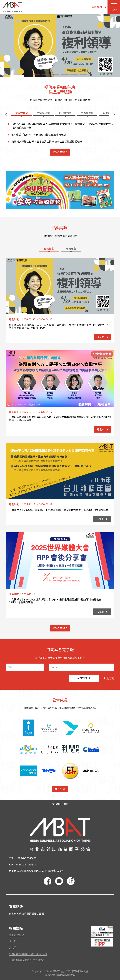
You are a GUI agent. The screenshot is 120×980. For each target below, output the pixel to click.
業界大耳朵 (22, 113)
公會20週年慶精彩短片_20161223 (28, 954)
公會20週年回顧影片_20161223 (27, 960)
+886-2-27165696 (26, 858)
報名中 (102, 337)
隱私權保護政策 (66, 975)
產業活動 (71, 249)
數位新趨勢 (65, 113)
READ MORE (60, 152)
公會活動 (49, 249)
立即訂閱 (84, 678)
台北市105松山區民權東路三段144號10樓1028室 (36, 871)
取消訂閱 (109, 678)
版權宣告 (50, 975)
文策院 (13, 947)
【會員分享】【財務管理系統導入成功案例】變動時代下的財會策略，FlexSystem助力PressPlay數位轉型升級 (62, 126)
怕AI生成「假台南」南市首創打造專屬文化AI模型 (39, 135)
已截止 (102, 519)
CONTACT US (99, 7)
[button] (37, 74)
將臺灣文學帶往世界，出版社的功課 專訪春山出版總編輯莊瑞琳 (47, 141)
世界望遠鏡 (43, 113)
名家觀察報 (87, 113)
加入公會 (60, 789)
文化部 (13, 941)
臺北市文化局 (17, 935)
